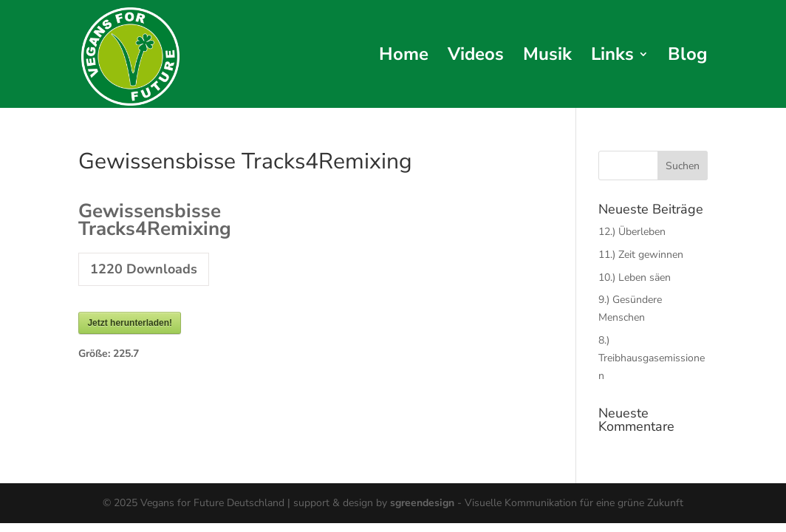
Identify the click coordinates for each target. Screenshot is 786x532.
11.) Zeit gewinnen (641, 255)
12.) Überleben (632, 232)
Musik (547, 57)
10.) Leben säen (635, 277)
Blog (688, 57)
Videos (476, 57)
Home (404, 57)
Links (612, 57)
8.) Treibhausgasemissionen (652, 358)
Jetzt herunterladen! (130, 323)
